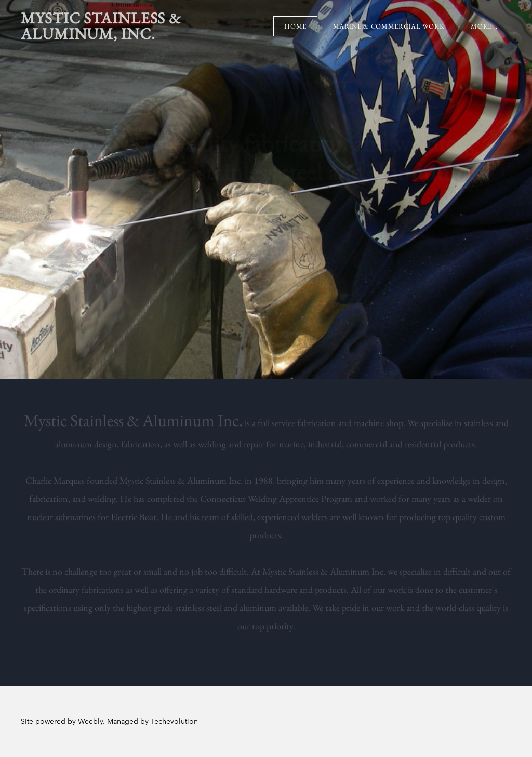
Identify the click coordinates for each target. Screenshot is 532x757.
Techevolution (174, 721)
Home (295, 26)
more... (484, 26)
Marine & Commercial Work (389, 26)
